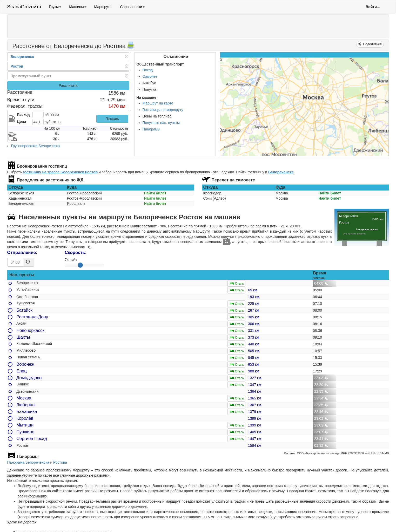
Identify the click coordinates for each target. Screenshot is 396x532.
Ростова (60, 462)
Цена (22, 122)
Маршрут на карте (158, 103)
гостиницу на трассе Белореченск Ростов (60, 172)
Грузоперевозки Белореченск (36, 146)
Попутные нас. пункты (161, 123)
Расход (24, 115)
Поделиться (372, 44)
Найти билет (155, 193)
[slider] (80, 265)
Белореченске (281, 172)
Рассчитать (68, 86)
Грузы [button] (55, 7)
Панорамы (152, 129)
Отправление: (22, 252)
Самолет (150, 76)
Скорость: (76, 252)
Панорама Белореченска (28, 462)
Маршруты (103, 7)
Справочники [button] (132, 7)
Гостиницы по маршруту (163, 110)
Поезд (148, 70)
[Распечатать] (131, 47)
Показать (112, 119)
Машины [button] (78, 7)
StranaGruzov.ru (24, 7)
